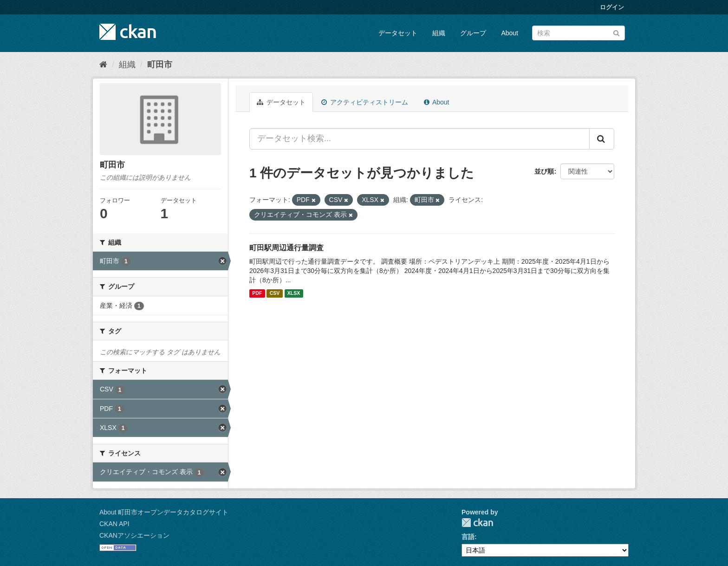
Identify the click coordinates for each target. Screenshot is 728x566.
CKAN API (114, 524)
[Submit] (616, 32)
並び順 (544, 171)
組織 (439, 33)
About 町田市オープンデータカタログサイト (164, 512)
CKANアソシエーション (134, 535)
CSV (275, 293)
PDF (257, 293)
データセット (398, 33)
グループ (473, 33)
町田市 (160, 65)
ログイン (612, 7)
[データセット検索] (578, 33)
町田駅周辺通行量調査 (286, 248)
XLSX (294, 293)
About (510, 33)
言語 (468, 537)
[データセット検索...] (419, 139)
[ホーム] (103, 65)
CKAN (477, 523)
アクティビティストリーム (365, 102)
